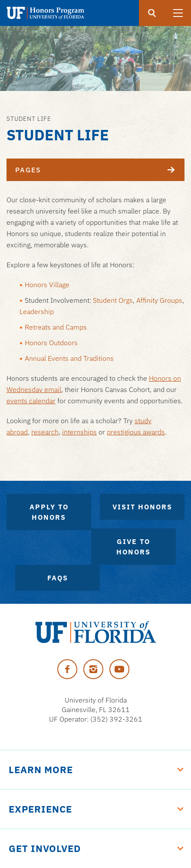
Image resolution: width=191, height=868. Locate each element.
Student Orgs (113, 300)
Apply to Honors (49, 512)
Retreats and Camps (56, 327)
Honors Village (47, 285)
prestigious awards (136, 432)
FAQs (58, 578)
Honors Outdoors (51, 343)
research (45, 432)
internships (79, 432)
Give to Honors (133, 547)
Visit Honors (142, 507)
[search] (152, 13)
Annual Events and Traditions (69, 358)
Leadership (37, 311)
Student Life (29, 119)
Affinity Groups (159, 300)
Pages (100, 170)
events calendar (31, 401)
